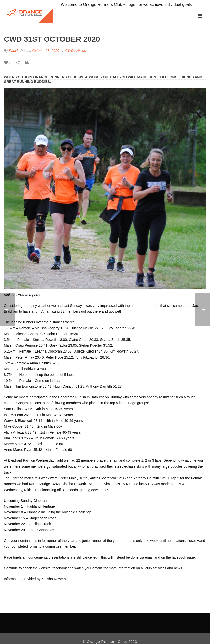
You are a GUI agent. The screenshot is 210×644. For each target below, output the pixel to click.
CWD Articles (76, 51)
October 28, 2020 (46, 51)
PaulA (13, 51)
